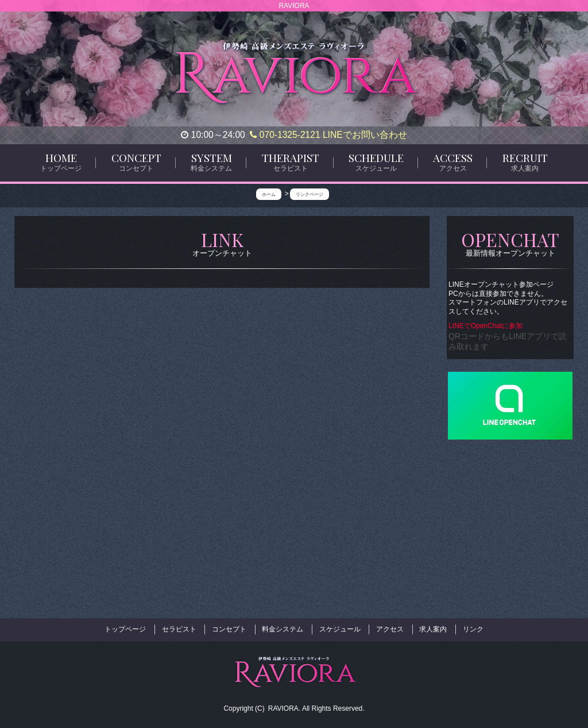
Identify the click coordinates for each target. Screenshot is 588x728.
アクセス (390, 628)
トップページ (125, 628)
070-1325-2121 (285, 135)
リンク (473, 628)
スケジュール (340, 628)
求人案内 (433, 628)
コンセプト (229, 628)
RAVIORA (283, 706)
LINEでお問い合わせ (365, 135)
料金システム (283, 628)
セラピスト (179, 628)
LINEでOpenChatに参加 (487, 326)
